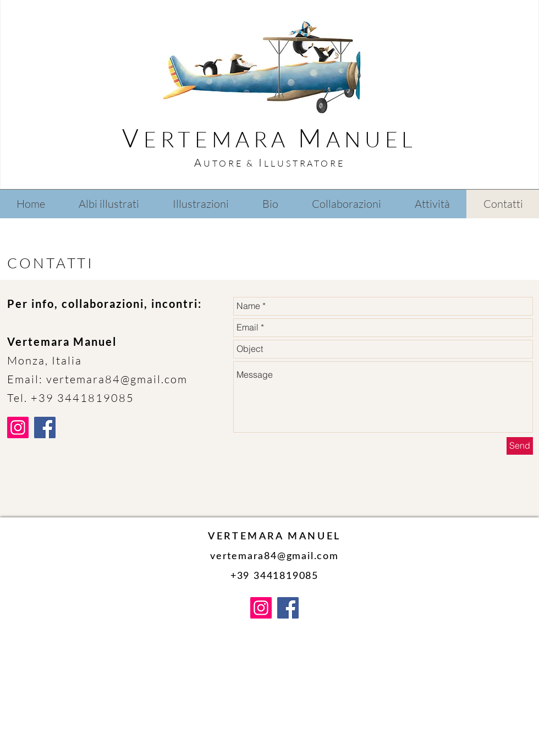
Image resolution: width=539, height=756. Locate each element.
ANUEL (372, 139)
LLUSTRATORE (304, 163)
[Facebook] (45, 427)
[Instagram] (18, 427)
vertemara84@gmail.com (117, 379)
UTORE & (231, 163)
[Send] (520, 446)
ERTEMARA (221, 139)
